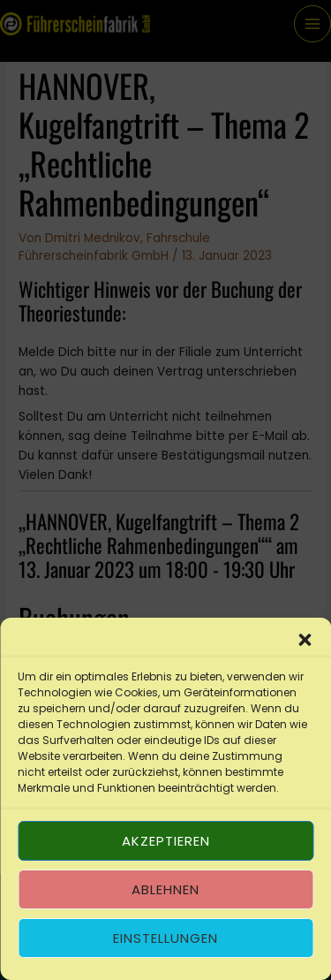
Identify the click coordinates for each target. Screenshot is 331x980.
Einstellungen (165, 938)
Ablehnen (165, 889)
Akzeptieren (166, 841)
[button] (305, 640)
